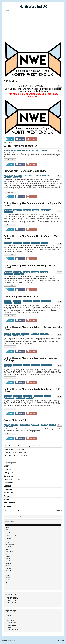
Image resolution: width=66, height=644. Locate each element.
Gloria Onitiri (36, 301)
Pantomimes (9, 553)
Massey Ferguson (19, 274)
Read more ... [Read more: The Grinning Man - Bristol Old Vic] (10, 316)
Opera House (11, 620)
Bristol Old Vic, (17, 301)
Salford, (10, 615)
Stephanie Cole (9, 274)
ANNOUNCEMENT (13, 81)
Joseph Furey (35, 150)
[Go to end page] (18, 511)
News (7, 529)
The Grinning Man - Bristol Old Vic (21, 296)
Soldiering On (35, 272)
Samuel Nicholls (18, 177)
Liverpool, (10, 617)
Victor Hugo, (8, 301)
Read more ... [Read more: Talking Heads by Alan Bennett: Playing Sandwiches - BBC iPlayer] (10, 347)
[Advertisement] (33, 27)
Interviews (8, 531)
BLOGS (8, 580)
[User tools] (59, 86)
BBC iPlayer (36, 210)
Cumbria (8, 469)
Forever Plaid (15, 425)
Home (8, 525)
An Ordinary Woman (47, 365)
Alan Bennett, (8, 210)
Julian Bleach (17, 303)
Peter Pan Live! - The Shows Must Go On (17, 449)
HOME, (10, 627)
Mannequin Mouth (29, 176)
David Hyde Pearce (25, 425)
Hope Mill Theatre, (13, 629)
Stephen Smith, (9, 150)
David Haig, (8, 334)
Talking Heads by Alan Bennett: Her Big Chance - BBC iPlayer (31, 237)
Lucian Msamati (45, 334)
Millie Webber (44, 150)
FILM (7, 550)
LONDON (8, 486)
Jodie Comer (45, 243)
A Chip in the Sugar (46, 210)
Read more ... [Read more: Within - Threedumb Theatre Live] (10, 160)
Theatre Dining (10, 586)
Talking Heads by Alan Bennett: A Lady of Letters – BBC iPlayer (32, 390)
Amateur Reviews (11, 535)
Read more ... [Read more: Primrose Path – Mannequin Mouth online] (10, 192)
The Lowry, (10, 624)
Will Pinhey (38, 176)
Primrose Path (18, 176)
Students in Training (10, 541)
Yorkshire (8, 506)
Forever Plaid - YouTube (16, 420)
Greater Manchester (12, 479)
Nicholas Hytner (35, 365)
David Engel (44, 425)
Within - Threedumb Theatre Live (21, 146)
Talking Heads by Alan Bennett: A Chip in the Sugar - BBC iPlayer (33, 204)
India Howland (46, 176)
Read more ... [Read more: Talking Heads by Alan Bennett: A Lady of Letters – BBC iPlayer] (10, 409)
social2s (10, 143)
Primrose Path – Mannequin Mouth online (25, 171)
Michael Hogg (8, 177)
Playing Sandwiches (18, 336)
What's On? (8, 533)
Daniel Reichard (9, 426)
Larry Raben (52, 425)
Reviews (9, 538)
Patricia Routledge (9, 398)
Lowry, (9, 614)
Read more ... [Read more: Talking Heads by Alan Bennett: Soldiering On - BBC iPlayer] (10, 285)
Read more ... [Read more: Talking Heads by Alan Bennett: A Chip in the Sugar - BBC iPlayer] (10, 225)
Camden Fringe (9, 543)
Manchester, (11, 619)
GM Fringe (8, 546)
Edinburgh (8, 476)
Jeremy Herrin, (17, 210)
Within (28, 150)
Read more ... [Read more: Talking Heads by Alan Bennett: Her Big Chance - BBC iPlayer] (10, 254)
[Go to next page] (14, 511)
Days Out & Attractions (13, 583)
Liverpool (8, 489)
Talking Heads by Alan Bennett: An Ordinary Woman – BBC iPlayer (31, 359)
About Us (8, 528)
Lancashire (8, 483)
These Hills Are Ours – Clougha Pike (15, 452)
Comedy (8, 548)
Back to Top (61, 640)
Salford (7, 496)
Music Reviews (9, 551)
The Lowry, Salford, (13, 622)
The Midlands (10, 503)
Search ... (4, 9)
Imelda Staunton (38, 396)
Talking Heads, (27, 210)
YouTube (7, 425)
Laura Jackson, (9, 176)
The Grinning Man (46, 301)
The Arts (8, 577)
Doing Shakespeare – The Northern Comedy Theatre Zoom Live (23, 446)
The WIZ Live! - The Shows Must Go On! (17, 456)
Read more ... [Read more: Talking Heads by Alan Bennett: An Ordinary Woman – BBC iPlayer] (10, 378)
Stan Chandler (35, 425)
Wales (6, 499)
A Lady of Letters (28, 396)
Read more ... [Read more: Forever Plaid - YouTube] (10, 434)
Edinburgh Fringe (10, 544)
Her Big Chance (35, 243)
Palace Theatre (12, 626)
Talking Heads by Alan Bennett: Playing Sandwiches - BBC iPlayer (33, 328)
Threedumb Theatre (20, 150)
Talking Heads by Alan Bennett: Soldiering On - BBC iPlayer (30, 266)
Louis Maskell (8, 303)
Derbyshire (9, 473)
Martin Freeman (9, 212)
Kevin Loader (30, 398)
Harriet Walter (44, 272)
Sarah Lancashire (9, 367)
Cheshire (8, 466)
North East (9, 493)
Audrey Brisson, (27, 301)
